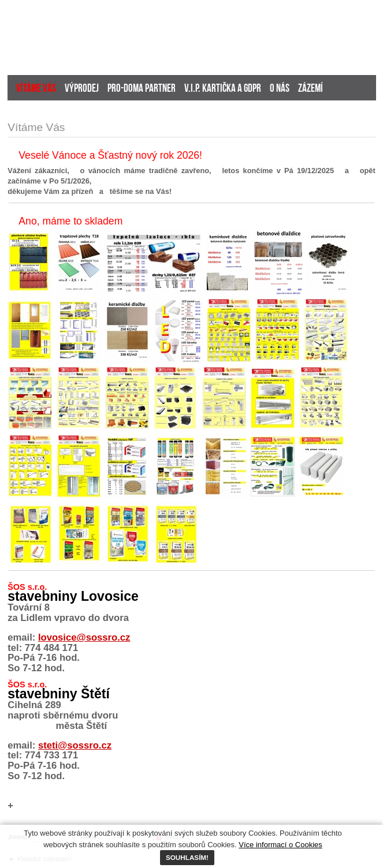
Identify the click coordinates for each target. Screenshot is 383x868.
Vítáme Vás (36, 89)
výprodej (82, 89)
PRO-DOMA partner (142, 89)
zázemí (311, 89)
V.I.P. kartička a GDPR (223, 89)
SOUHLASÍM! (187, 857)
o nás (280, 89)
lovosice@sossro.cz (84, 637)
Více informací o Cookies (280, 845)
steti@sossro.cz (75, 745)
